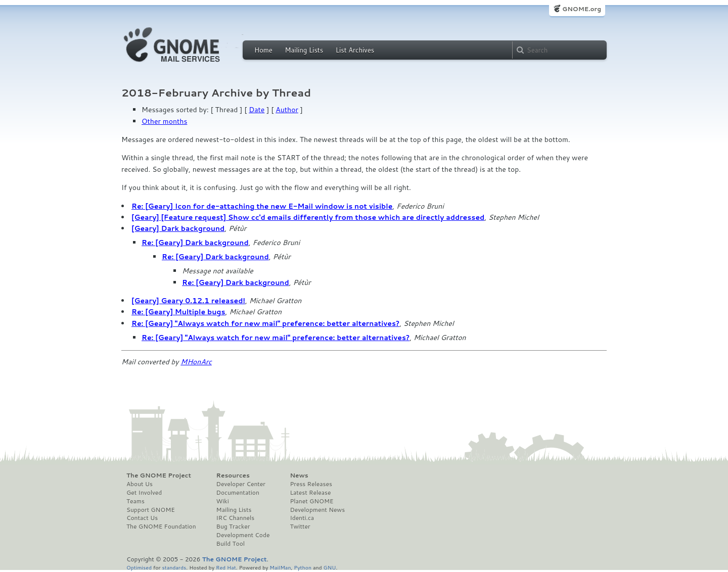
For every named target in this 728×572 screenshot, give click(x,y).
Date (257, 110)
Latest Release (310, 493)
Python (303, 567)
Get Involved (144, 493)
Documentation (238, 493)
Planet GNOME (311, 501)
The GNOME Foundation (161, 527)
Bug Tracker (233, 527)
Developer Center (241, 484)
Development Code (243, 535)
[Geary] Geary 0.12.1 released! (188, 301)
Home (263, 50)
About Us (140, 484)
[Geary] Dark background (178, 228)
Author (287, 110)
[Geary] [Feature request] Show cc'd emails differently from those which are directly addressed (308, 217)
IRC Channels (236, 518)
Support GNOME (151, 510)
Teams (135, 501)
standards (174, 567)
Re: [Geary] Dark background (195, 243)
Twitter (300, 527)
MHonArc (196, 362)
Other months (164, 121)
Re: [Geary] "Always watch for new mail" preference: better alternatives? (265, 323)
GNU (330, 567)
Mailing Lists (304, 50)
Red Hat (226, 567)
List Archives (355, 50)
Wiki (223, 501)
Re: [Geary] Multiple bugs (178, 312)
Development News (317, 510)
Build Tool (231, 544)
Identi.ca (302, 518)
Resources (233, 475)
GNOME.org (582, 9)
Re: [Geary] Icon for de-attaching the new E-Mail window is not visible (262, 206)
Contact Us (142, 518)
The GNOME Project (159, 475)
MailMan (280, 567)
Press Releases (311, 484)
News (299, 475)
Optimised (139, 567)
